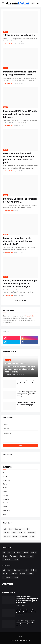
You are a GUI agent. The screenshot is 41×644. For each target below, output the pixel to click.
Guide (5, 484)
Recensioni (7, 499)
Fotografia (7, 480)
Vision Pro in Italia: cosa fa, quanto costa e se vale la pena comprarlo (27, 383)
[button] (3, 3)
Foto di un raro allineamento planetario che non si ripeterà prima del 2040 (18, 241)
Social (5, 507)
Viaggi (5, 514)
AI (4, 473)
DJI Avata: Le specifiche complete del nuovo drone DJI (20, 200)
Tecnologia (7, 510)
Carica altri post (19, 301)
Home (20, 637)
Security (6, 503)
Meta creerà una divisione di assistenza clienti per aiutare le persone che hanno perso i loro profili (19, 158)
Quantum (6, 495)
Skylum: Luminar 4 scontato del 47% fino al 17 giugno (26, 404)
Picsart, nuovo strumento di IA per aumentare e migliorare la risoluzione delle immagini (20, 284)
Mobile (5, 488)
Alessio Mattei (9, 44)
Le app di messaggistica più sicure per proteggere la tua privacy (26, 394)
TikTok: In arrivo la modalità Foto (20, 35)
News (5, 492)
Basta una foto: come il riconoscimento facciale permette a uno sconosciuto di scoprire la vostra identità (27, 600)
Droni (5, 476)
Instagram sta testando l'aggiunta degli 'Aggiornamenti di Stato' (20, 73)
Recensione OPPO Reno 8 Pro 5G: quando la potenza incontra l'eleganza (20, 114)
